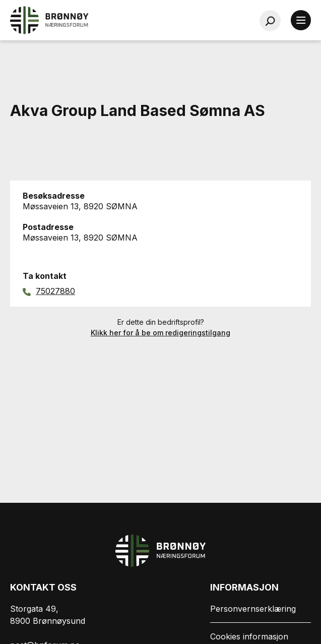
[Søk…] (270, 21)
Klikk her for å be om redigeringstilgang (160, 333)
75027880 (55, 291)
